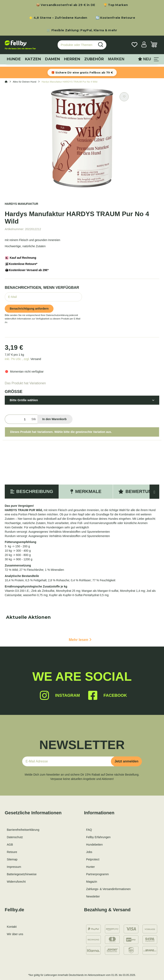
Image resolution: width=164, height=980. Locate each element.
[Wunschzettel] (134, 45)
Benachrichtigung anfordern (29, 309)
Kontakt (12, 927)
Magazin (92, 882)
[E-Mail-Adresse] (68, 761)
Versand (36, 359)
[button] (144, 45)
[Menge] (17, 419)
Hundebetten (94, 845)
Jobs (89, 852)
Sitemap (12, 859)
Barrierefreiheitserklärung (23, 830)
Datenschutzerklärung (57, 315)
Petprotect (93, 859)
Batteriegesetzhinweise (22, 874)
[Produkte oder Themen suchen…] (76, 45)
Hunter (90, 867)
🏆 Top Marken (116, 5)
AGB (10, 845)
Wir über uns (15, 934)
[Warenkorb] (154, 45)
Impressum (14, 867)
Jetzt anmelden (126, 761)
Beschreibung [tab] (32, 491)
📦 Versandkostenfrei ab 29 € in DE (66, 5)
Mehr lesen (80, 640)
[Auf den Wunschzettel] (124, 97)
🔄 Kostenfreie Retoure (115, 18)
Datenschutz (15, 837)
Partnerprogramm (97, 874)
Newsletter (93, 896)
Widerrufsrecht (16, 882)
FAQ (89, 830)
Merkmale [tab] (86, 491)
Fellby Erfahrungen (98, 837)
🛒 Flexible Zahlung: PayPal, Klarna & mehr (82, 30)
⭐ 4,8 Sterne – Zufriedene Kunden (58, 18)
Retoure (12, 852)
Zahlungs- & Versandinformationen (108, 889)
